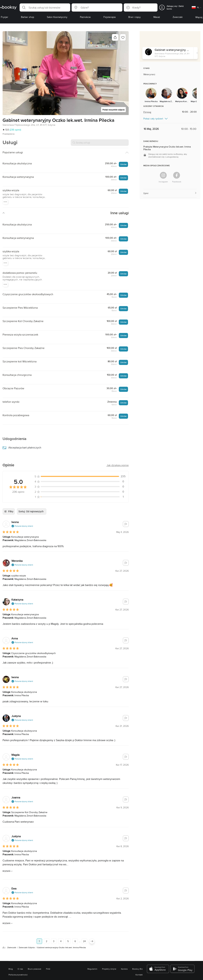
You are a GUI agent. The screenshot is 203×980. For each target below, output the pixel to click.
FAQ (48, 949)
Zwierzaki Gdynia (27, 927)
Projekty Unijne (109, 949)
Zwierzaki (12, 927)
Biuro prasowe (35, 949)
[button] (45, 7)
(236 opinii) (15, 130)
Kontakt (139, 955)
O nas (20, 949)
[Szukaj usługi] (100, 143)
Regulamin (92, 949)
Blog (11, 949)
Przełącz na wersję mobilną (101, 976)
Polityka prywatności (18, 955)
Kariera (124, 949)
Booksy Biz (137, 949)
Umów (123, 164)
